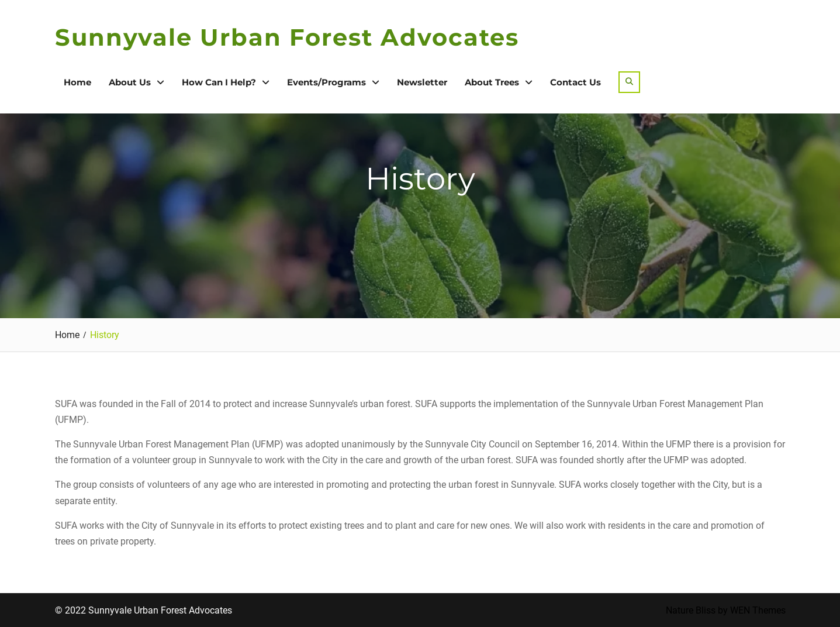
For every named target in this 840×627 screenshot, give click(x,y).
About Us (130, 82)
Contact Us (575, 82)
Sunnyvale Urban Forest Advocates (287, 37)
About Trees (492, 82)
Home (77, 82)
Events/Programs (326, 82)
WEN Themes (758, 610)
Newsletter (422, 82)
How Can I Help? (219, 82)
